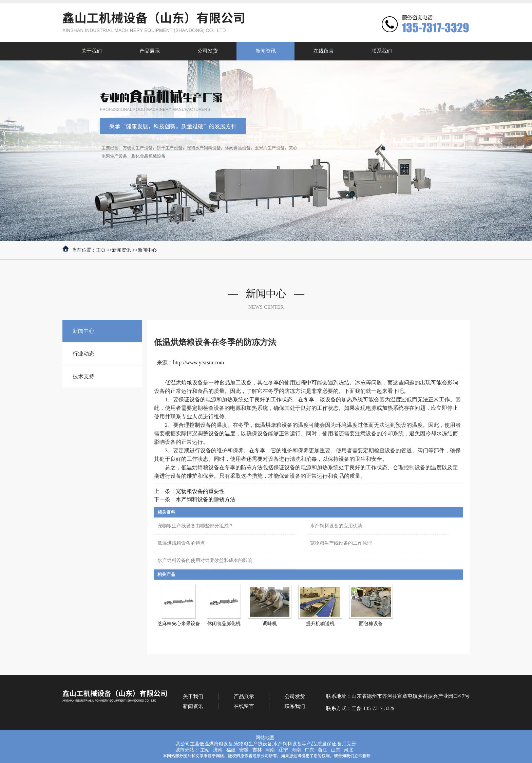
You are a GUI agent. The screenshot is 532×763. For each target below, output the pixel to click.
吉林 (257, 750)
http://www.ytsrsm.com (198, 362)
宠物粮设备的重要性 (200, 491)
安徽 (244, 750)
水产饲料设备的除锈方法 (206, 499)
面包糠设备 (371, 624)
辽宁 (283, 750)
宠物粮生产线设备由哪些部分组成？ (195, 526)
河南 (270, 750)
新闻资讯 (121, 250)
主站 (205, 750)
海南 (296, 750)
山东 (336, 750)
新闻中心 (147, 250)
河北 (348, 750)
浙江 (322, 750)
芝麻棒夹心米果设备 (179, 624)
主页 (101, 250)
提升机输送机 (320, 624)
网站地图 (265, 738)
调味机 (270, 624)
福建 (231, 750)
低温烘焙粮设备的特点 (181, 543)
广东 (309, 750)
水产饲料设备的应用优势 (336, 526)
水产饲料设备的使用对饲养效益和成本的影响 (205, 560)
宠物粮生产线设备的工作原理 (341, 543)
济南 (218, 750)
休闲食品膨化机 (224, 624)
